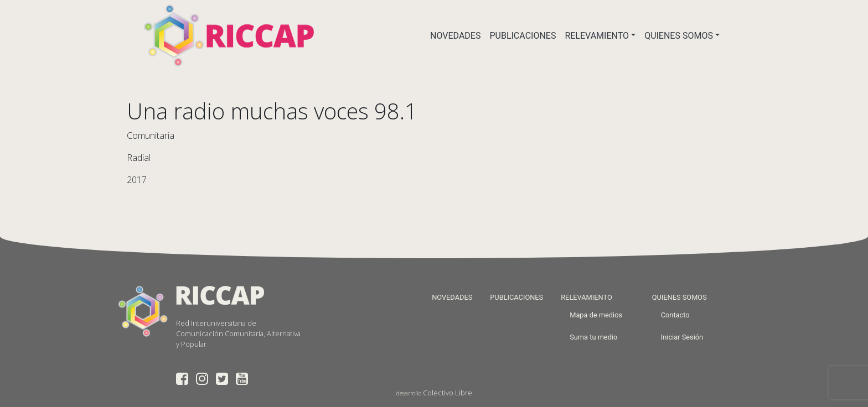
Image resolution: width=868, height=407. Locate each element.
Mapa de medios (596, 315)
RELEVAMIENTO (597, 36)
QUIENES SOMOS (679, 36)
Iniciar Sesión (682, 337)
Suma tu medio (593, 337)
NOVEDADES (455, 36)
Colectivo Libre (448, 393)
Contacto (675, 315)
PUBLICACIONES (523, 36)
